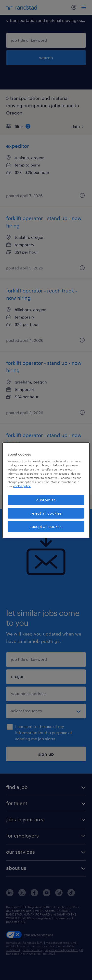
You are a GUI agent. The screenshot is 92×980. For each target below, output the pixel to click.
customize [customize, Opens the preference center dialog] (46, 500)
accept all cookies (46, 526)
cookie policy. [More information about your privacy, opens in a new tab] (22, 486)
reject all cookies (46, 513)
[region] (46, 490)
